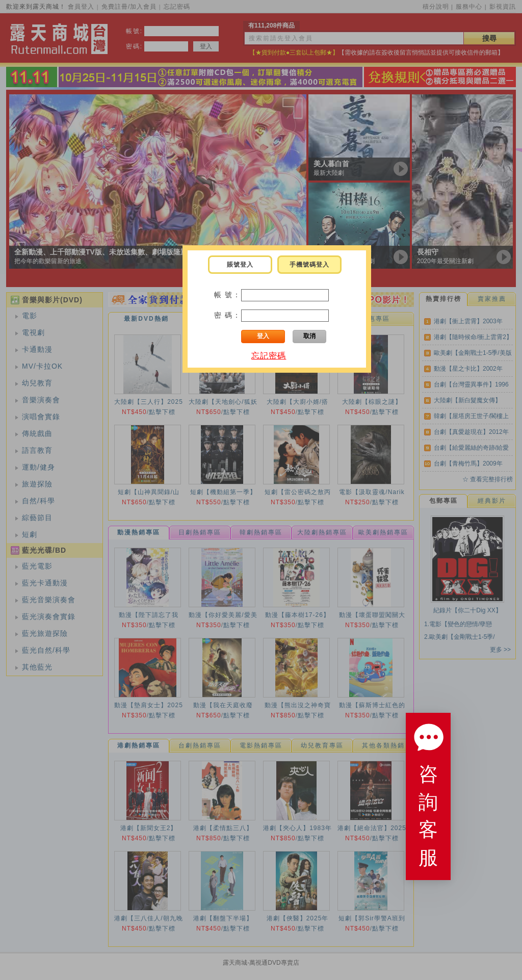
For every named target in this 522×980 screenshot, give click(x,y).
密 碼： (228, 315)
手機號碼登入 (309, 265)
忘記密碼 (269, 356)
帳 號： (228, 295)
